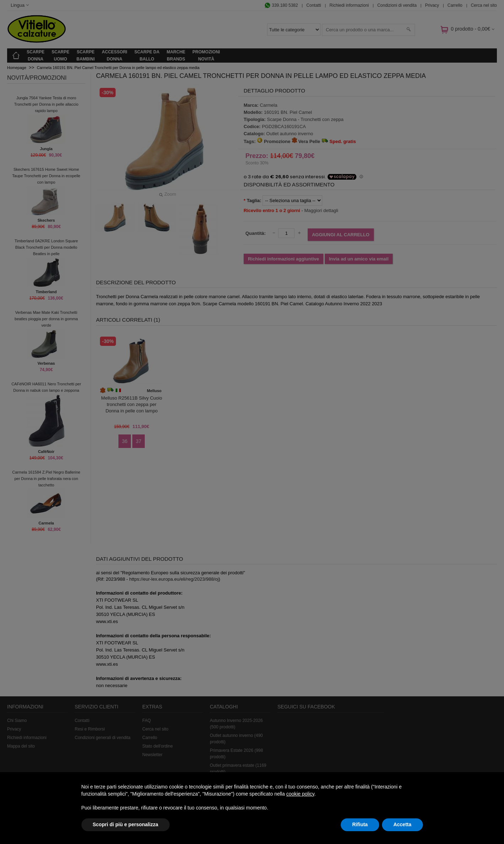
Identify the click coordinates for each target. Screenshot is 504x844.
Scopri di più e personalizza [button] (126, 824)
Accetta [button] (402, 824)
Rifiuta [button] (360, 824)
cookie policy (300, 794)
